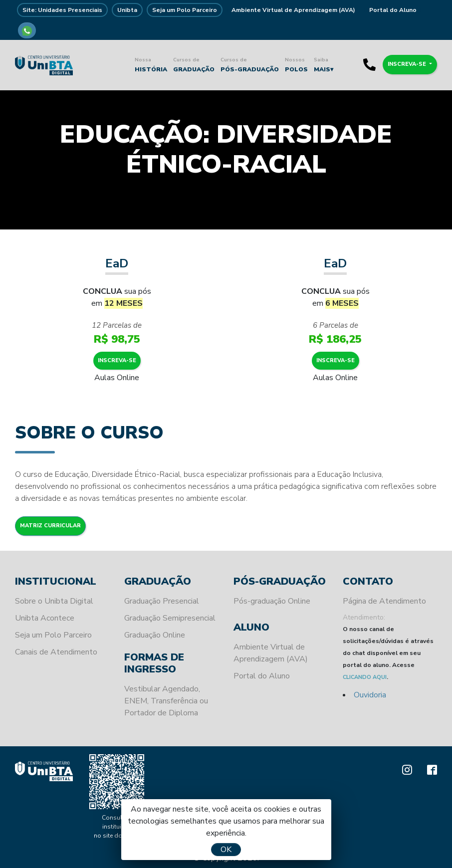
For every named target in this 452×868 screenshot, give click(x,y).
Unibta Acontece (45, 618)
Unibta (127, 10)
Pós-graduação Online (272, 601)
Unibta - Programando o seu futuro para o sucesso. (44, 65)
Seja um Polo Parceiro (185, 10)
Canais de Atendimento (56, 652)
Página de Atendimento (384, 601)
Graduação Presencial (162, 601)
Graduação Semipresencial (170, 618)
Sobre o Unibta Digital (54, 601)
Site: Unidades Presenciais (62, 10)
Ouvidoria (370, 695)
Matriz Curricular (50, 526)
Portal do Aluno (393, 10)
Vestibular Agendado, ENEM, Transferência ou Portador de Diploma (166, 701)
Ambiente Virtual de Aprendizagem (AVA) (293, 10)
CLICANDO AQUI (365, 677)
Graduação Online (155, 635)
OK (226, 850)
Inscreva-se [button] (408, 64)
